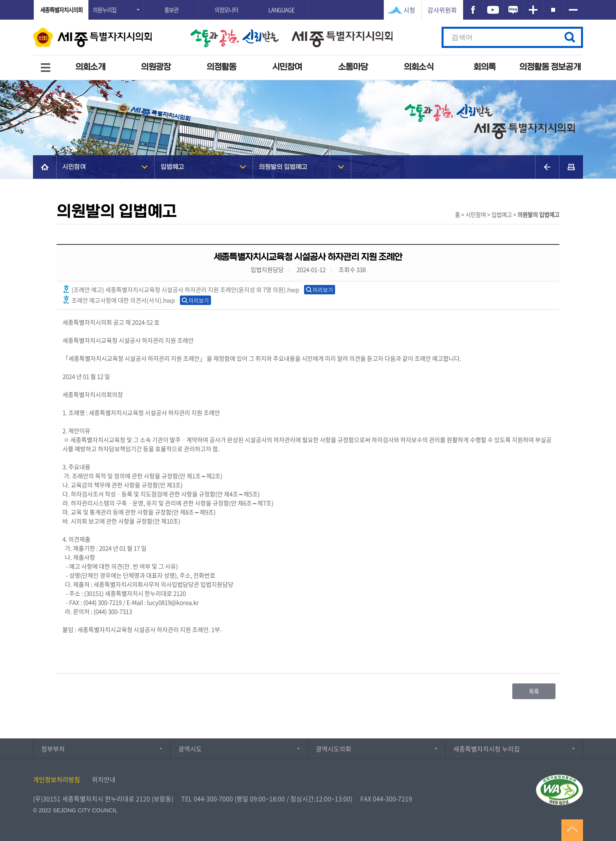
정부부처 (53, 749)
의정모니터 (226, 10)
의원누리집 (104, 10)
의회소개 (90, 67)
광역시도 (190, 749)
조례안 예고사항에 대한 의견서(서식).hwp (119, 300)
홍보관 (171, 10)
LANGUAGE (281, 10)
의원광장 (156, 67)
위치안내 (104, 779)
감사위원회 (442, 10)
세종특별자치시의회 (61, 10)
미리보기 (323, 290)
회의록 (485, 67)
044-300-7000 (213, 799)
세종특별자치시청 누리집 (487, 749)
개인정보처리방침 (57, 779)
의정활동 (222, 67)
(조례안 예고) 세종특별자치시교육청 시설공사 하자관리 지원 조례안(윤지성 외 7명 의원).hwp (181, 289)
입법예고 (172, 167)
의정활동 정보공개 (550, 67)
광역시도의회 (334, 749)
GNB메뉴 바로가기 (308, 1)
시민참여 (287, 67)
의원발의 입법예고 (283, 167)
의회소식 (419, 67)
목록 (534, 691)
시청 (409, 10)
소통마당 (353, 67)
